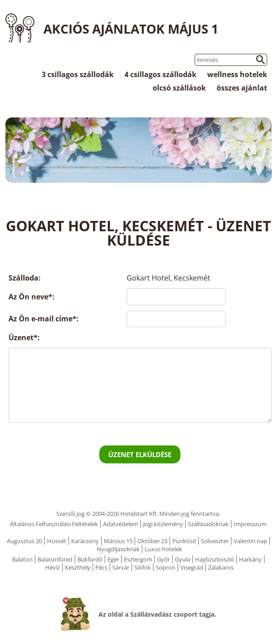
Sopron (166, 567)
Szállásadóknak (208, 524)
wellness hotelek (237, 74)
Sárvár (121, 567)
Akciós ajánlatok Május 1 (131, 29)
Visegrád (192, 567)
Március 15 (118, 541)
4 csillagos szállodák (160, 74)
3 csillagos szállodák (78, 74)
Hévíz (53, 567)
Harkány (250, 559)
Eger (113, 559)
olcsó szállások (179, 88)
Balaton (22, 559)
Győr (164, 559)
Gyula (183, 559)
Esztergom (138, 559)
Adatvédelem (121, 524)
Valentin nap (250, 541)
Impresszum (250, 524)
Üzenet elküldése (140, 454)
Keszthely (78, 567)
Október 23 (152, 541)
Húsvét (57, 541)
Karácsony (85, 541)
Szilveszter (215, 541)
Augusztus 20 (24, 541)
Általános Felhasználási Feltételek (54, 524)
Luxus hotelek (163, 549)
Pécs (101, 567)
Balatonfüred (55, 559)
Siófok (143, 567)
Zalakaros (221, 567)
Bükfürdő (90, 559)
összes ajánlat (242, 88)
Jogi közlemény (163, 524)
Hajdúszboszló (215, 559)
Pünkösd (184, 541)
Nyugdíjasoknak (118, 549)
